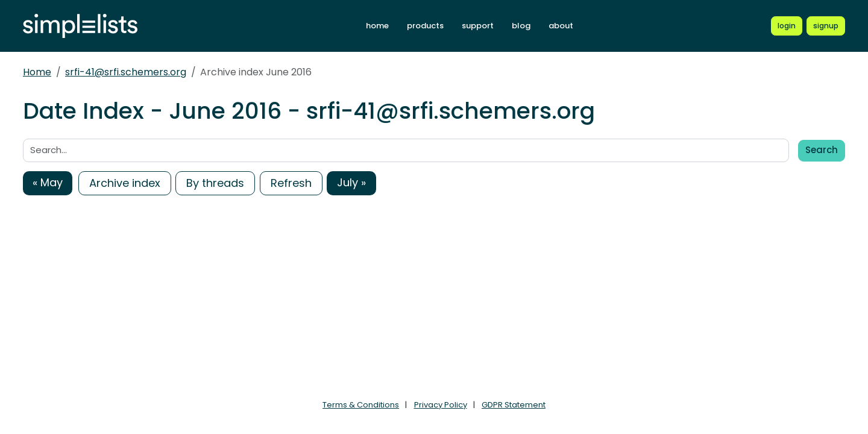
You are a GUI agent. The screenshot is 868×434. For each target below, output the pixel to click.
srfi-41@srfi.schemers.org (126, 72)
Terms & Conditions (361, 405)
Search (822, 150)
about (561, 26)
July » (351, 182)
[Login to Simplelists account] (787, 26)
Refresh (291, 183)
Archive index (125, 183)
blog (521, 26)
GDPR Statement (514, 405)
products (425, 26)
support (478, 26)
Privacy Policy (441, 405)
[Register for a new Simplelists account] (826, 26)
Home (37, 72)
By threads (215, 183)
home (377, 26)
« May (48, 182)
